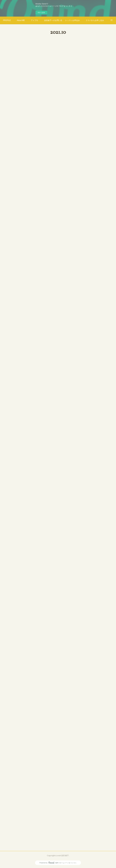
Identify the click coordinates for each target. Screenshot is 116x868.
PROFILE (7, 20)
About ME (21, 20)
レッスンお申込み (72, 20)
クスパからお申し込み (95, 20)
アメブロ (34, 20)
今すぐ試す (41, 13)
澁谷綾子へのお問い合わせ (53, 20)
